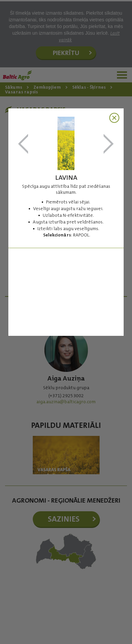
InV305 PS (23, 144)
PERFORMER (109, 144)
